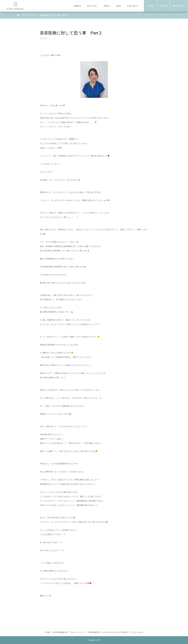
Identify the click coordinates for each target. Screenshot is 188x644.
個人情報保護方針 (61, 632)
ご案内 (118, 6)
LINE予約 (150, 6)
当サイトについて (78, 632)
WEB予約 (163, 6)
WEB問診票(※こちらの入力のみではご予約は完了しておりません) (116, 632)
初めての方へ (92, 6)
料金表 (107, 6)
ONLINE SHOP (179, 6)
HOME (48, 632)
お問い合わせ (132, 6)
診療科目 (77, 6)
